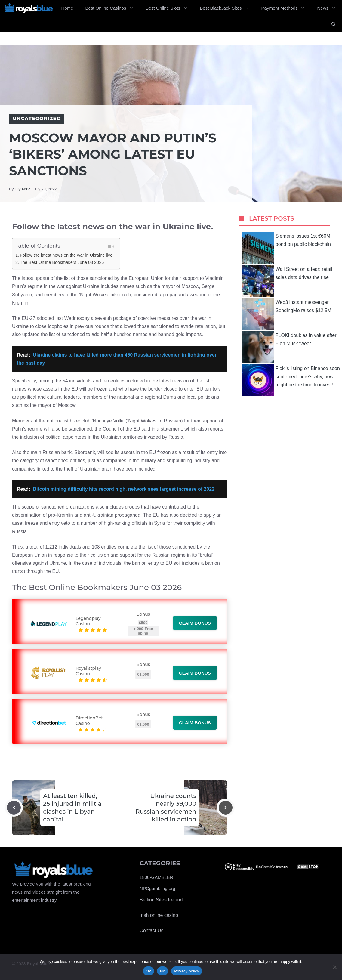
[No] (334, 967)
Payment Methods (286, 8)
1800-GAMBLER (156, 877)
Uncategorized (37, 118)
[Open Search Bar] (334, 24)
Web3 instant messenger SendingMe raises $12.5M (287, 314)
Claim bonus (195, 623)
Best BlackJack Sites (227, 8)
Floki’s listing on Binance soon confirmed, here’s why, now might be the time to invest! (291, 380)
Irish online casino (159, 915)
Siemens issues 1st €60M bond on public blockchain (287, 248)
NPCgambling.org (157, 888)
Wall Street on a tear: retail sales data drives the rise (287, 281)
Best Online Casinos (112, 8)
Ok (148, 971)
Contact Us (151, 931)
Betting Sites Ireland (161, 900)
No (163, 971)
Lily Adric (23, 189)
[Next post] (226, 808)
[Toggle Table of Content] (107, 246)
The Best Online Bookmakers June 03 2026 (62, 262)
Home (67, 8)
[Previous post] (14, 808)
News (330, 8)
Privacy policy (187, 971)
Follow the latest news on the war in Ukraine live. (67, 255)
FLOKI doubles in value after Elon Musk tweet (290, 347)
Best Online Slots (170, 8)
